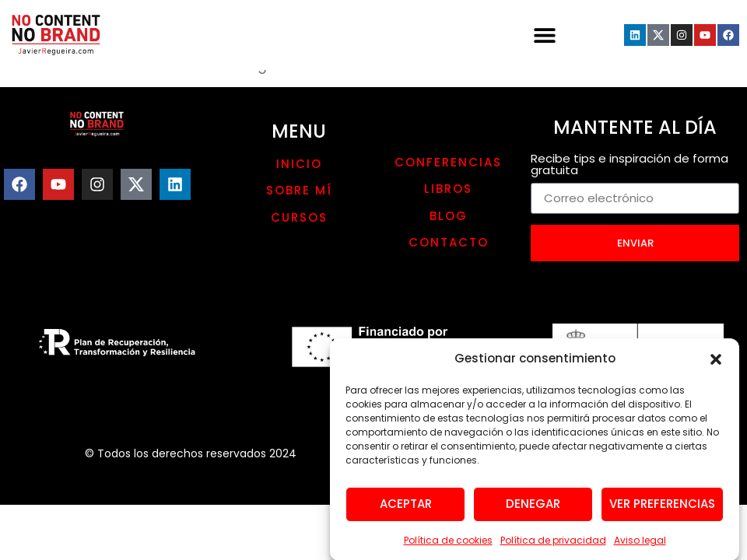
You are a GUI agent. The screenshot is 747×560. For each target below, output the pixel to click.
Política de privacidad (553, 545)
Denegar (533, 508)
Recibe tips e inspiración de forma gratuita (630, 165)
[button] (716, 364)
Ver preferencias (662, 508)
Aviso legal (640, 545)
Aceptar (406, 508)
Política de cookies (448, 545)
